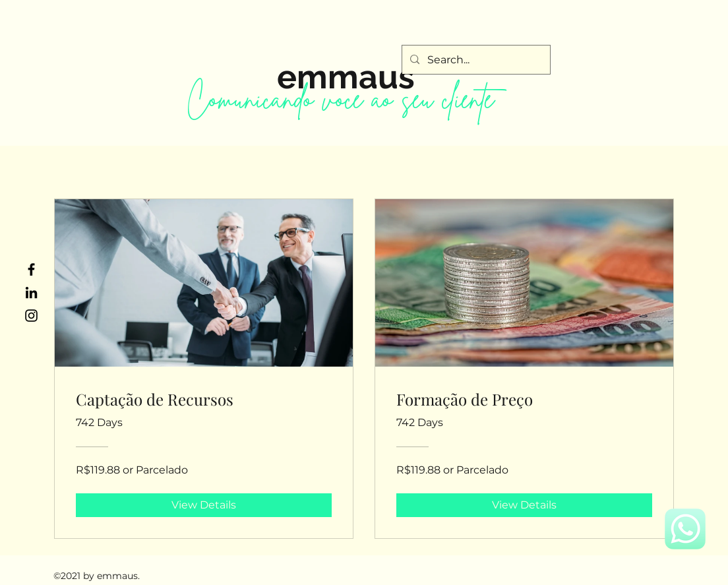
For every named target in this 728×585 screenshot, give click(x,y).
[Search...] (475, 60)
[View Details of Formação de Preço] (524, 505)
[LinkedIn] (31, 292)
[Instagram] (31, 316)
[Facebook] (31, 269)
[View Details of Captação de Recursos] (204, 505)
